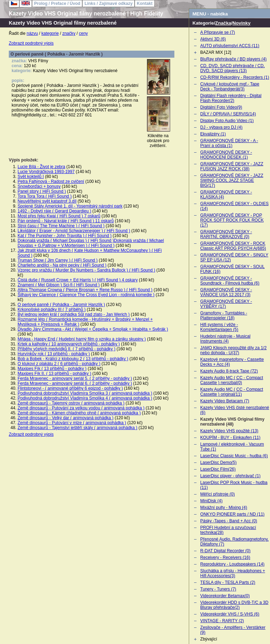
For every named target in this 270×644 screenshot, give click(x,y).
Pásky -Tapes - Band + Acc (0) (229, 521)
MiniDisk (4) (211, 501)
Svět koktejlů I (31, 177)
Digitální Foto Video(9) (221, 107)
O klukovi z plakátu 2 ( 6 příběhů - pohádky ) (59, 364)
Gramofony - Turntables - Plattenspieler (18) (224, 315)
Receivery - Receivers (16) (225, 557)
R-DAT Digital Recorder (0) (226, 551)
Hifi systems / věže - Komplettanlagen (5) (219, 327)
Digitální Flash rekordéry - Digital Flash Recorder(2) (231, 98)
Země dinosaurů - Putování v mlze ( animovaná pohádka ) (72, 423)
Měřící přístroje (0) (218, 494)
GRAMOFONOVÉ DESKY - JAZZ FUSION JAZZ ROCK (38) (232, 166)
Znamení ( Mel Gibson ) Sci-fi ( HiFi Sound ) (59, 285)
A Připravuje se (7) (218, 32)
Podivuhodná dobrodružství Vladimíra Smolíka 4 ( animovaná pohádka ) (85, 398)
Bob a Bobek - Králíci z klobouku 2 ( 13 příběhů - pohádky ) (73, 359)
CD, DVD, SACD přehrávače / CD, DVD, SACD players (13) (233, 68)
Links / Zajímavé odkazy (108, 4)
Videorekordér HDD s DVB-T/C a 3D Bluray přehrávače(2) (234, 605)
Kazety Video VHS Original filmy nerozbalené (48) (233, 422)
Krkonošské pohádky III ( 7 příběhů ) (52, 310)
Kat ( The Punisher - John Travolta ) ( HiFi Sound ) (65, 236)
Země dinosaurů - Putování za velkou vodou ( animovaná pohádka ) (81, 408)
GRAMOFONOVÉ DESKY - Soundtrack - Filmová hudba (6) (230, 281)
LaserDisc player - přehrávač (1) (230, 476)
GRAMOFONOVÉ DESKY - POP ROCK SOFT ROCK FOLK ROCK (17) (232, 220)
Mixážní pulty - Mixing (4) (224, 508)
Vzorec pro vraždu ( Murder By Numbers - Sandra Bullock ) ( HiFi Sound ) (86, 270)
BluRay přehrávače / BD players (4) (234, 59)
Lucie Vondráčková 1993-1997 (46, 172)
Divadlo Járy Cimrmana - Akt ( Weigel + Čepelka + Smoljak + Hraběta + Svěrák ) (93, 329)
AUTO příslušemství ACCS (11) (230, 46)
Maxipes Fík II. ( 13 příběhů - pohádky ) (54, 374)
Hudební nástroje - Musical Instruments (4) (226, 339)
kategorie (50, 33)
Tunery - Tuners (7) (218, 589)
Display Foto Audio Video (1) (227, 121)
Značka (223, 23)
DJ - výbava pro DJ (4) (221, 127)
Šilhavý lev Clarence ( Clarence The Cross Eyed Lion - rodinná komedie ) (86, 295)
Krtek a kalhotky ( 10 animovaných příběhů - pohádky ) (69, 344)
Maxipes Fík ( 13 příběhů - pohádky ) (52, 369)
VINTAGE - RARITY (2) (222, 621)
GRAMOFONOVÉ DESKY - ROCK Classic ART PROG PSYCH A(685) (233, 246)
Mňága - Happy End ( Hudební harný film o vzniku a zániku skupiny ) (82, 339)
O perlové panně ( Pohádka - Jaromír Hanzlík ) (61, 305)
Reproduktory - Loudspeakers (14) (233, 564)
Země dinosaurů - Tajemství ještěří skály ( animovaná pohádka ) (78, 428)
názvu (32, 33)
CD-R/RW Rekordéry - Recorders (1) (235, 77)
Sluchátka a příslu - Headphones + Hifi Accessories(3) (233, 573)
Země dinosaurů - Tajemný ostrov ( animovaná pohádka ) (71, 403)
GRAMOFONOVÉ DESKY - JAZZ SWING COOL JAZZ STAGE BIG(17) (232, 180)
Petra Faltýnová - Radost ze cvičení (51, 181)
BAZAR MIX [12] (216, 52)
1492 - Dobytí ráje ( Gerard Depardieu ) (54, 211)
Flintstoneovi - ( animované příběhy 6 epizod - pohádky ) (70, 388)
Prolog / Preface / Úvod (57, 4)
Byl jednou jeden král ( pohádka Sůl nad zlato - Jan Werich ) (74, 314)
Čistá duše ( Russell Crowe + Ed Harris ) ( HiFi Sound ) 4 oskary (78, 280)
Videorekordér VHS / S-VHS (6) (230, 614)
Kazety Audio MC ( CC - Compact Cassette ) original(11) (232, 392)
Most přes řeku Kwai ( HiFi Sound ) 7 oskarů (59, 216)
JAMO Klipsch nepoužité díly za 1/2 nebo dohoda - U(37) (234, 350)
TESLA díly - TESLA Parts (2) (228, 582)
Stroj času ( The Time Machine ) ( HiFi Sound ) (61, 226)
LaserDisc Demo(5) (218, 463)
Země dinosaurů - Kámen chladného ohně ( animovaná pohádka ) (79, 413)
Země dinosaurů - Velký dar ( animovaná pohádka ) (66, 418)
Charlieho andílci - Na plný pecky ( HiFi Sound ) (62, 265)
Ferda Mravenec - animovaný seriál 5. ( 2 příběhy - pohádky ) (75, 378)
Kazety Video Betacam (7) (225, 401)
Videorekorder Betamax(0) (225, 596)
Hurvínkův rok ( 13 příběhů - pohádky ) (54, 354)
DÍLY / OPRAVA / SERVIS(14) (228, 114)
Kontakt (145, 4)
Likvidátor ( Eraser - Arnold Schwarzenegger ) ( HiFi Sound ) (74, 231)
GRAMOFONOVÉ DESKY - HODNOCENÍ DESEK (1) (226, 155)
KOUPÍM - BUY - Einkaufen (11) (230, 438)
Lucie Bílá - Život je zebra (41, 167)
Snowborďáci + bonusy (39, 186)
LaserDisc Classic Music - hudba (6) (234, 456)
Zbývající (209, 639)
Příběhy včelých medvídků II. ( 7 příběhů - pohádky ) (66, 349)
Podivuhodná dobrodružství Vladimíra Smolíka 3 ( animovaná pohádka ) (85, 393)
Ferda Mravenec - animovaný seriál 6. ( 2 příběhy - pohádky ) (75, 383)
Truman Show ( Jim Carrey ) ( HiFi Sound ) (58, 260)
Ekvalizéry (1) (213, 134)
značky (69, 33)
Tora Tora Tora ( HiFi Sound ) (45, 196)
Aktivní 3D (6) (213, 39)
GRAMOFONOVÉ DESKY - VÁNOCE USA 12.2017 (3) (226, 292)
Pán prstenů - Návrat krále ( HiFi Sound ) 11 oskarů (66, 221)
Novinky (241, 23)
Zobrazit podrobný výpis (31, 43)
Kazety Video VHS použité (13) (229, 431)
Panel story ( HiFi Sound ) (42, 191)
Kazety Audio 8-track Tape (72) (229, 371)
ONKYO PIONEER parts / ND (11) (233, 514)
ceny (83, 33)
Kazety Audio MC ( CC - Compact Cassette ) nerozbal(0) (232, 380)
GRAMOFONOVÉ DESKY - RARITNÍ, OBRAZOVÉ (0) (226, 234)
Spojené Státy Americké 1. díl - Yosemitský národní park (70, 206)
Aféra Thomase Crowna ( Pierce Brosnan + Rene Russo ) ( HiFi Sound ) (85, 290)
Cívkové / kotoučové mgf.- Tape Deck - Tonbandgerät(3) (230, 87)
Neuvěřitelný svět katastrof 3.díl (47, 201)
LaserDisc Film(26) (218, 469)
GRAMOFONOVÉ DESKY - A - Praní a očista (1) (229, 143)
